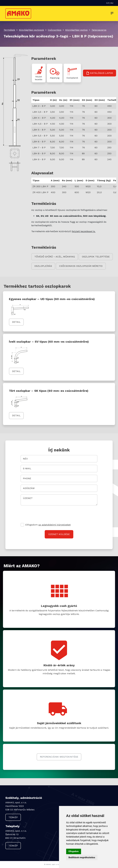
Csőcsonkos (55, 30)
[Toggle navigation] (112, 14)
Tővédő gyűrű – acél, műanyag (55, 257)
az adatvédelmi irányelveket (55, 525)
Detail (16, 322)
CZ (108, 3)
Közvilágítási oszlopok (31, 30)
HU (112, 3)
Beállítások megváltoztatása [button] (82, 857)
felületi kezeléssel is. (84, 231)
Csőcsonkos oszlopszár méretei (81, 266)
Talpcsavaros (99, 30)
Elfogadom (48, 525)
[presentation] (43, 514)
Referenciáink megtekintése (59, 757)
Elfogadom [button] (74, 851)
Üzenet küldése (59, 534)
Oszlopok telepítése (96, 257)
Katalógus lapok (100, 73)
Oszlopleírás (43, 266)
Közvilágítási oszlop (76, 30)
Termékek (9, 30)
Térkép (13, 817)
